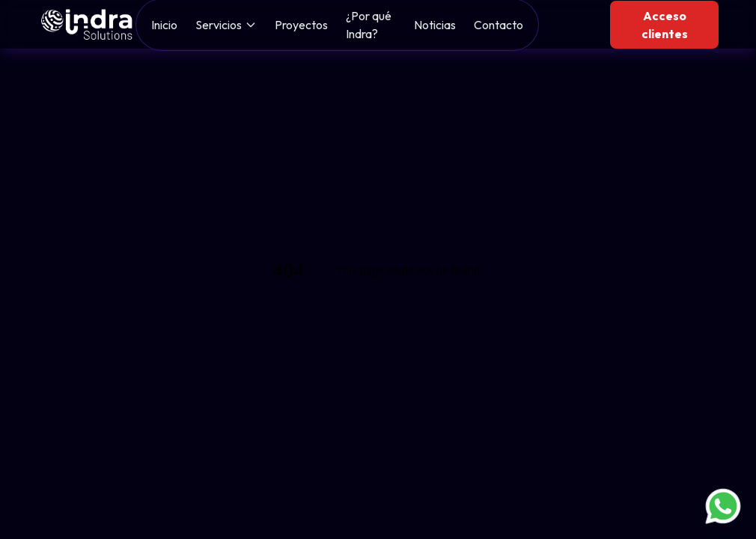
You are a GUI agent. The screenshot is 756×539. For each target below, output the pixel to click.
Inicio (164, 25)
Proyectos (301, 25)
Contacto (499, 25)
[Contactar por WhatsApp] (723, 506)
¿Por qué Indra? (369, 25)
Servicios (219, 25)
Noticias (435, 25)
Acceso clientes (665, 25)
